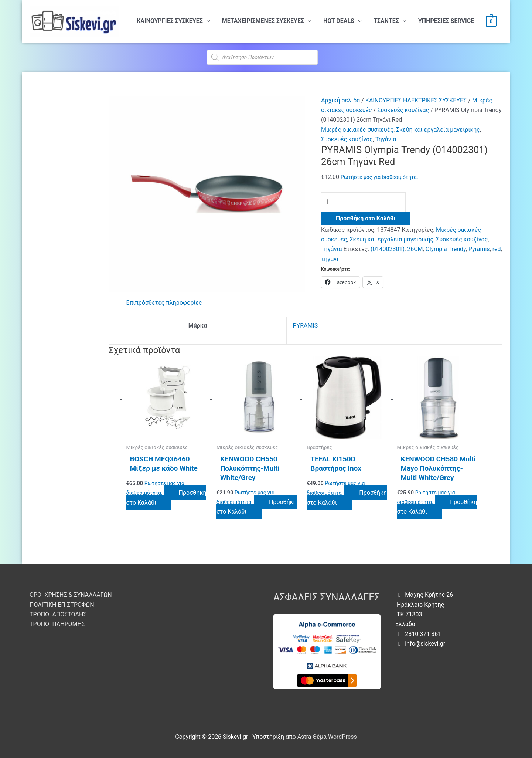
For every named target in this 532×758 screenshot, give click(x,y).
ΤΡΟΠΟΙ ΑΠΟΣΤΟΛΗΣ (58, 614)
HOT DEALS (339, 21)
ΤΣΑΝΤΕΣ (386, 21)
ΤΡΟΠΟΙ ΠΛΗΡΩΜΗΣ (57, 624)
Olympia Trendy (446, 249)
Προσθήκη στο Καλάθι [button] (166, 498)
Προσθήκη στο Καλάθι (366, 218)
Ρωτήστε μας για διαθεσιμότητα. (379, 177)
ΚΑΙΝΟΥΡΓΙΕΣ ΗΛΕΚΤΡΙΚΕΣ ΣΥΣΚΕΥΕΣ (416, 100)
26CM (415, 249)
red (497, 249)
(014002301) (388, 249)
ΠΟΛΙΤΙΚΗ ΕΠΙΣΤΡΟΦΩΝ (62, 605)
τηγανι (330, 259)
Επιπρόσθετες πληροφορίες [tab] (164, 303)
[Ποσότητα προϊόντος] (363, 202)
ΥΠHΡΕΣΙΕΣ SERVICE (446, 21)
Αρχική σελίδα (340, 100)
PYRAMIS (305, 326)
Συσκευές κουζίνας (403, 110)
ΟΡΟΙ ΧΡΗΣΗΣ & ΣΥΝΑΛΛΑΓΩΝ (71, 595)
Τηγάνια (386, 139)
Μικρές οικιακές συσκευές (357, 130)
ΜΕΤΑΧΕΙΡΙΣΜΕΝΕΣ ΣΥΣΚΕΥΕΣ (263, 21)
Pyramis (479, 249)
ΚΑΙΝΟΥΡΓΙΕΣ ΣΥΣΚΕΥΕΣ (170, 21)
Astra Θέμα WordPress (327, 737)
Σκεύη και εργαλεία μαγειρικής (438, 130)
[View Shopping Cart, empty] (491, 21)
